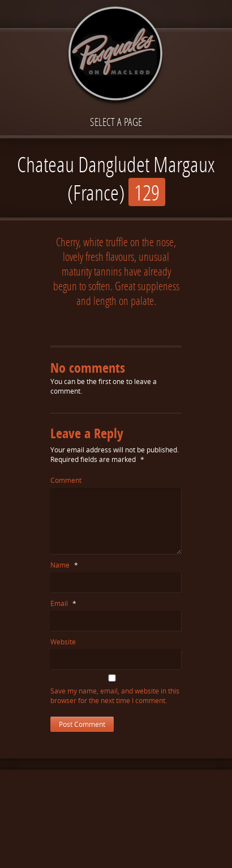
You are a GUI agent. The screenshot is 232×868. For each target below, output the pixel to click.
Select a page (116, 122)
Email (63, 603)
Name (64, 565)
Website (63, 642)
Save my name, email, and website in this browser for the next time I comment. (115, 696)
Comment (66, 480)
